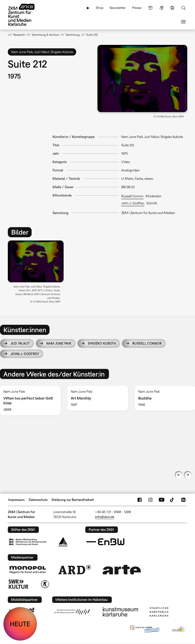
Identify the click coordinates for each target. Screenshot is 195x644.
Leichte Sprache (150, 8)
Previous (179, 475)
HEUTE (20, 624)
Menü (183, 22)
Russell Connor (132, 196)
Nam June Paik (59, 343)
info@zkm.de (105, 517)
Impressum (16, 500)
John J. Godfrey (133, 203)
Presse (137, 8)
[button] (142, 78)
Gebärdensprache (161, 8)
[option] (37, 273)
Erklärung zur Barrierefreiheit (73, 500)
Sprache (172, 8)
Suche (183, 8)
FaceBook (140, 500)
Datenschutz (38, 500)
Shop (100, 8)
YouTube (161, 500)
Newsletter (118, 8)
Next (188, 475)
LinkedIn (183, 500)
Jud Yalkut (20, 343)
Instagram (150, 500)
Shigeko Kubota (102, 343)
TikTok (172, 500)
